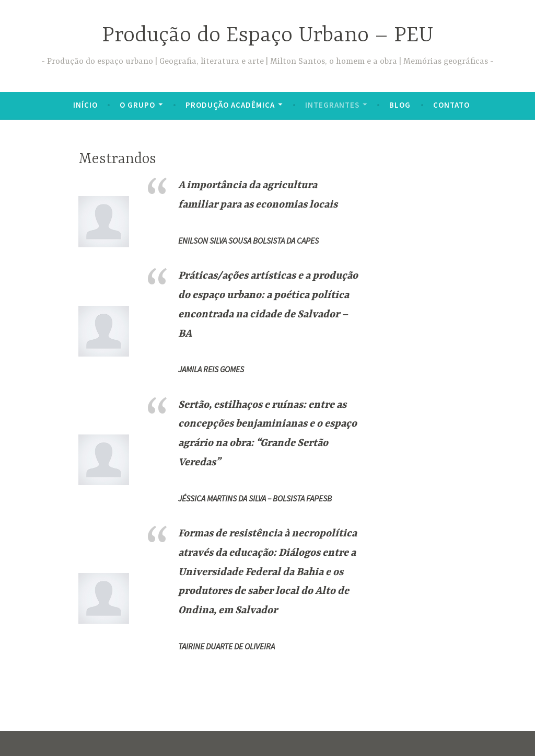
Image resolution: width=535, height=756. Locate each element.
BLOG (400, 105)
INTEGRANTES (332, 105)
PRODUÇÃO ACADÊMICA (230, 105)
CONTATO (451, 105)
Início (85, 105)
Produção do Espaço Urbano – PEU (268, 36)
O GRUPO (137, 105)
